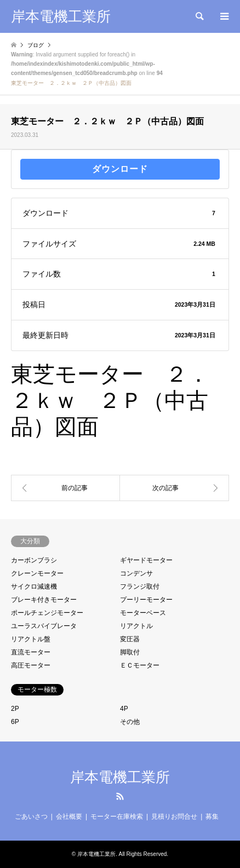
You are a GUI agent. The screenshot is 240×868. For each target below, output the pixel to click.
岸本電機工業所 (120, 777)
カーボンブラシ (34, 560)
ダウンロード (120, 169)
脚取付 (130, 652)
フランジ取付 (140, 587)
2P (15, 709)
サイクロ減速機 (34, 587)
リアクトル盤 (31, 639)
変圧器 (130, 639)
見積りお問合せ (174, 817)
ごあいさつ (31, 817)
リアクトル (136, 626)
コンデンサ (136, 573)
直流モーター (31, 652)
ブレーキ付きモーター (44, 600)
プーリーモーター (146, 600)
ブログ (36, 45)
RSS (120, 796)
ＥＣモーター (140, 665)
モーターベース (143, 613)
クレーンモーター (37, 573)
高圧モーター (31, 665)
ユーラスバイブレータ (44, 626)
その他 (130, 722)
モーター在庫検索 (117, 817)
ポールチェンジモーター (47, 613)
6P (15, 722)
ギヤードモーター (146, 560)
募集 (212, 817)
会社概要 (69, 817)
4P (124, 709)
